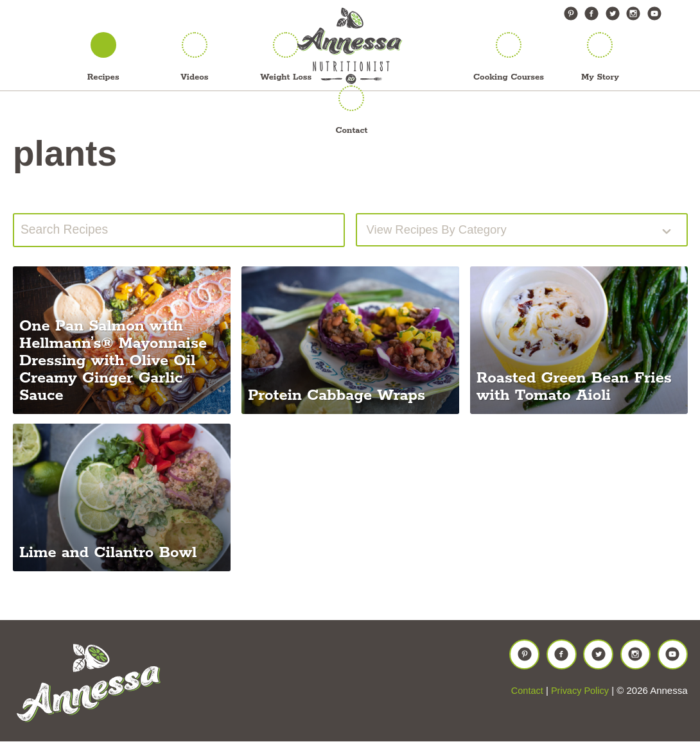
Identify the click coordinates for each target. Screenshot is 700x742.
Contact (352, 131)
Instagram (633, 13)
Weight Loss (286, 77)
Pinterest (571, 13)
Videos (194, 77)
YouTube (654, 13)
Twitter (613, 13)
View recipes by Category (442, 230)
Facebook (591, 13)
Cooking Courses (509, 77)
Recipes (103, 77)
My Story (600, 77)
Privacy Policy (579, 697)
